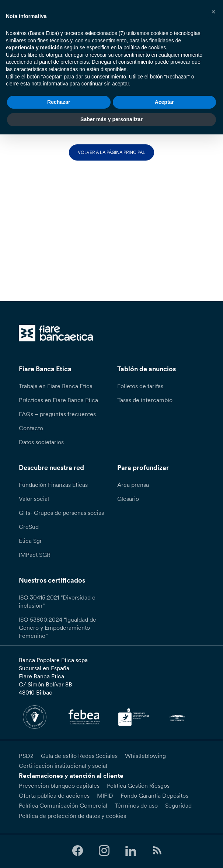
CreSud (29, 527)
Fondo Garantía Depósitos (154, 795)
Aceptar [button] (164, 102)
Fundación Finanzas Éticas (53, 485)
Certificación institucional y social (63, 766)
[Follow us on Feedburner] (157, 851)
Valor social (34, 499)
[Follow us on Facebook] (77, 851)
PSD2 (26, 756)
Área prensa (133, 485)
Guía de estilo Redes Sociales (79, 756)
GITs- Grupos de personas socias (61, 513)
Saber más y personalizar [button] (112, 119)
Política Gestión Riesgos (138, 786)
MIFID (105, 795)
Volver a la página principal (112, 152)
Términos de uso (136, 805)
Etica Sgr (30, 541)
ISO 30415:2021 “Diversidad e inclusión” (57, 601)
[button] (213, 12)
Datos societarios (41, 442)
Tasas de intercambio (145, 400)
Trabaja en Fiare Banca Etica (56, 386)
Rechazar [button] (59, 102)
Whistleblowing (145, 756)
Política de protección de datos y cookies (72, 816)
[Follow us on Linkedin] (130, 851)
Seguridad (178, 805)
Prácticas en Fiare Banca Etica (58, 400)
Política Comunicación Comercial (63, 805)
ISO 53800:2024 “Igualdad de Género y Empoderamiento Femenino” (58, 628)
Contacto (31, 428)
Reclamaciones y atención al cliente (71, 776)
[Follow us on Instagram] (104, 851)
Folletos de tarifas (140, 386)
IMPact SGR (35, 555)
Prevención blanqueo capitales (59, 786)
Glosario (128, 499)
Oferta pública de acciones (54, 795)
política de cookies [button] (145, 48)
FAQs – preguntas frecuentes (57, 414)
